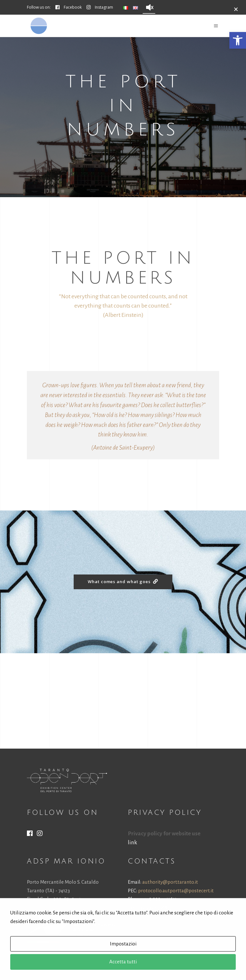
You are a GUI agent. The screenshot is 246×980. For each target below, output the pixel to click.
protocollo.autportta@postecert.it (176, 891)
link (132, 843)
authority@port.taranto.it (170, 882)
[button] (238, 40)
